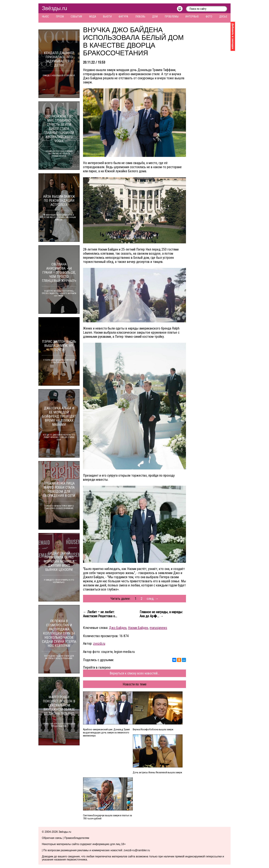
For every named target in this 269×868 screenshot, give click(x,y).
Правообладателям (77, 838)
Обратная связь (52, 838)
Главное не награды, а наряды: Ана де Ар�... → (161, 614)
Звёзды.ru (54, 8)
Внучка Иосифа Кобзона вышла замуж (153, 729)
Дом (155, 17)
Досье (223, 17)
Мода (93, 17)
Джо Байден (118, 628)
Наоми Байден (138, 628)
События (76, 17)
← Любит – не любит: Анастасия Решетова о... (100, 614)
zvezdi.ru (99, 643)
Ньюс (45, 17)
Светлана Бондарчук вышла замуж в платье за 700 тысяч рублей (107, 817)
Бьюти (107, 17)
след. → (153, 599)
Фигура (123, 17)
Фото (209, 17)
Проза (60, 17)
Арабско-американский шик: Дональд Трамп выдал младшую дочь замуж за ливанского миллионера (106, 733)
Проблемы (172, 17)
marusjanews (158, 628)
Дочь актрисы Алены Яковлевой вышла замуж (157, 772)
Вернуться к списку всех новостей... (135, 673)
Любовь (140, 17)
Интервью (192, 17)
